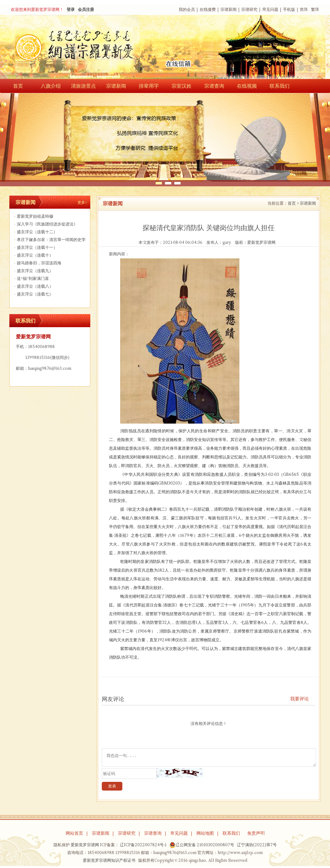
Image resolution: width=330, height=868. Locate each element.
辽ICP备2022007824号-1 (143, 847)
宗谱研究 (249, 9)
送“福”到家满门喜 (31, 279)
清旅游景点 (83, 86)
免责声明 (256, 835)
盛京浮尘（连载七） (33, 294)
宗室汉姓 (181, 86)
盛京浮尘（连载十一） (35, 247)
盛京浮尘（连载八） (33, 286)
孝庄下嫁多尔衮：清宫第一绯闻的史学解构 (49, 241)
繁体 (315, 9)
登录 (71, 9)
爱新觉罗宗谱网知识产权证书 (109, 862)
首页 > (293, 203)
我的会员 (187, 9)
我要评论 (299, 699)
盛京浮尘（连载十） (33, 255)
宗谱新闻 (229, 9)
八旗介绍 (51, 86)
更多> (82, 202)
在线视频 (247, 86)
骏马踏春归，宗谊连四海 (37, 263)
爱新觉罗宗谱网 (261, 242)
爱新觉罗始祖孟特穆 (33, 216)
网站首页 (74, 835)
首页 (18, 86)
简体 (304, 9)
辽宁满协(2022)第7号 (257, 847)
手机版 (289, 9)
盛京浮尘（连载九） (33, 271)
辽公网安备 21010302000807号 (202, 847)
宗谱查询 (214, 86)
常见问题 (270, 9)
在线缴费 (208, 9)
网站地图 (205, 835)
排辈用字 (149, 86)
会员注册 (86, 9)
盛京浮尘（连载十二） (35, 232)
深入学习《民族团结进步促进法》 (45, 224)
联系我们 (280, 86)
